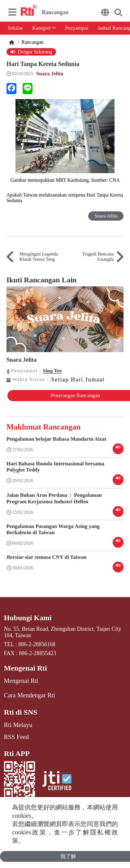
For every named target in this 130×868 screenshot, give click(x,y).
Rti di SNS (21, 712)
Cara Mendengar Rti (30, 695)
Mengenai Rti (26, 668)
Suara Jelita (50, 74)
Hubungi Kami (28, 618)
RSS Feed (16, 737)
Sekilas (15, 28)
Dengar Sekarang (31, 52)
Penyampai (77, 28)
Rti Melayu (18, 725)
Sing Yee (52, 371)
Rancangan (32, 42)
